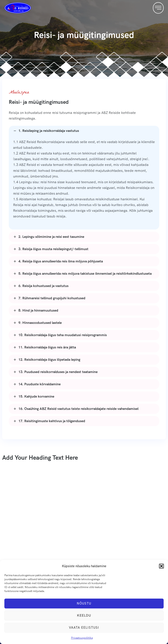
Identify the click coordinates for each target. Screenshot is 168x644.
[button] (161, 566)
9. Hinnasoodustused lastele (40, 323)
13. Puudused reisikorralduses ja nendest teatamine (58, 372)
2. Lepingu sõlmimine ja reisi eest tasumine (51, 237)
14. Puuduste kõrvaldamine (39, 384)
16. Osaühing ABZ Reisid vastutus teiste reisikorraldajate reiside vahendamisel (78, 409)
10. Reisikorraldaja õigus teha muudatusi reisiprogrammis (63, 335)
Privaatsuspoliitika (82, 638)
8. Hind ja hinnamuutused (38, 310)
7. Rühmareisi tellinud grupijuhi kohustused (52, 298)
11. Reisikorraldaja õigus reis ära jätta (47, 347)
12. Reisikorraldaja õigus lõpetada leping (49, 360)
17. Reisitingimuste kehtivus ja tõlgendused (52, 421)
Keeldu (84, 615)
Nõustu (84, 603)
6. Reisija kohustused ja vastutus (43, 286)
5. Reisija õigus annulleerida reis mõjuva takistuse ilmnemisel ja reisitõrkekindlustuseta (85, 274)
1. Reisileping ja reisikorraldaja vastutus (49, 131)
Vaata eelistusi (84, 628)
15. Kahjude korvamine (36, 396)
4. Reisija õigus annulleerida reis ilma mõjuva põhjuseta (61, 261)
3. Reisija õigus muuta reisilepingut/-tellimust (53, 249)
